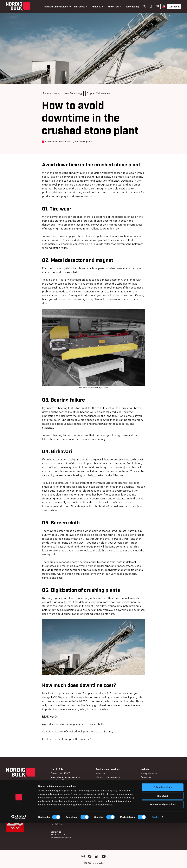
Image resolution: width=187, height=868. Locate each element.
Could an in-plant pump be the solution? (66, 739)
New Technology (73, 93)
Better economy (52, 93)
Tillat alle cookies (163, 832)
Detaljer (156, 862)
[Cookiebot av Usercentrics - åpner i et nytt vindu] (19, 862)
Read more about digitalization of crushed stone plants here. (79, 614)
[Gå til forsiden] (18, 7)
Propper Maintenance (98, 93)
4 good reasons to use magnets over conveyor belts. (73, 724)
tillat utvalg (163, 841)
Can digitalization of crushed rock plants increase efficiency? (78, 731)
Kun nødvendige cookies (163, 849)
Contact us (174, 6)
